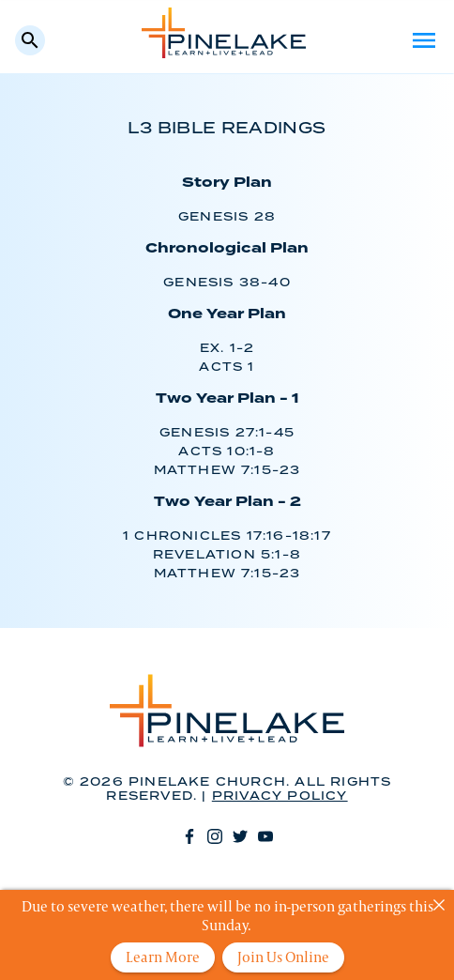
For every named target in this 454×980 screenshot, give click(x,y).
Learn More (163, 957)
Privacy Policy (280, 796)
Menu (424, 40)
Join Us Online (283, 957)
